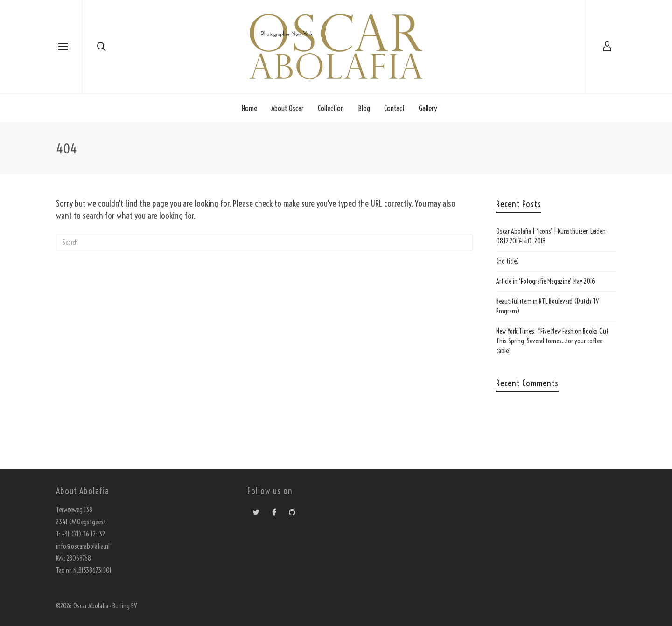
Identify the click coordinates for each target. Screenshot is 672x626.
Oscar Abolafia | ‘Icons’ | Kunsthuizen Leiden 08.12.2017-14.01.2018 (551, 236)
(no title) (507, 261)
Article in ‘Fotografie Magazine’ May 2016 (546, 281)
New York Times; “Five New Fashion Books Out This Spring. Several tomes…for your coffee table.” (552, 341)
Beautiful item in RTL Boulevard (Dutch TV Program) (548, 306)
